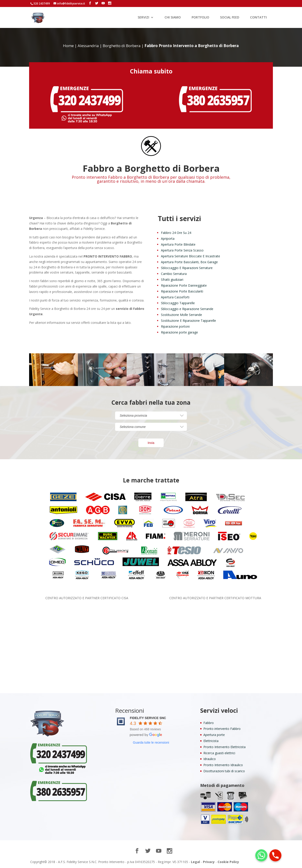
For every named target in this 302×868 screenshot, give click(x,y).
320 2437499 (42, 3)
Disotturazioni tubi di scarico (224, 771)
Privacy (209, 862)
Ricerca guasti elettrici (219, 753)
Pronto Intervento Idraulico (223, 765)
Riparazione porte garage (179, 332)
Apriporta (168, 239)
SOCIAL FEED (230, 18)
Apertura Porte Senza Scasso (182, 250)
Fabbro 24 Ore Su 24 (176, 233)
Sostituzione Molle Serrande (181, 315)
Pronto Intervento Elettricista (224, 747)
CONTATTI (258, 18)
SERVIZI (143, 18)
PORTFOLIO (200, 18)
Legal (195, 862)
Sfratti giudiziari (172, 280)
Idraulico (210, 759)
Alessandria (88, 46)
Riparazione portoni (175, 326)
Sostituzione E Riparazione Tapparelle (188, 321)
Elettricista (211, 741)
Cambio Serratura (174, 274)
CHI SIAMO (173, 18)
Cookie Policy (228, 862)
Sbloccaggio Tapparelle (178, 303)
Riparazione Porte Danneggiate (184, 285)
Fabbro (209, 723)
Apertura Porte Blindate (178, 244)
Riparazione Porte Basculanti (182, 291)
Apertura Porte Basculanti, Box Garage (189, 262)
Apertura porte (214, 735)
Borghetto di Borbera (122, 46)
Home (68, 46)
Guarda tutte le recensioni (151, 742)
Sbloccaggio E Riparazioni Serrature (187, 268)
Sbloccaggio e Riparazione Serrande (187, 309)
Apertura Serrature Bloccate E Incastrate (190, 256)
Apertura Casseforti (175, 297)
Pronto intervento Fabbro (222, 729)
